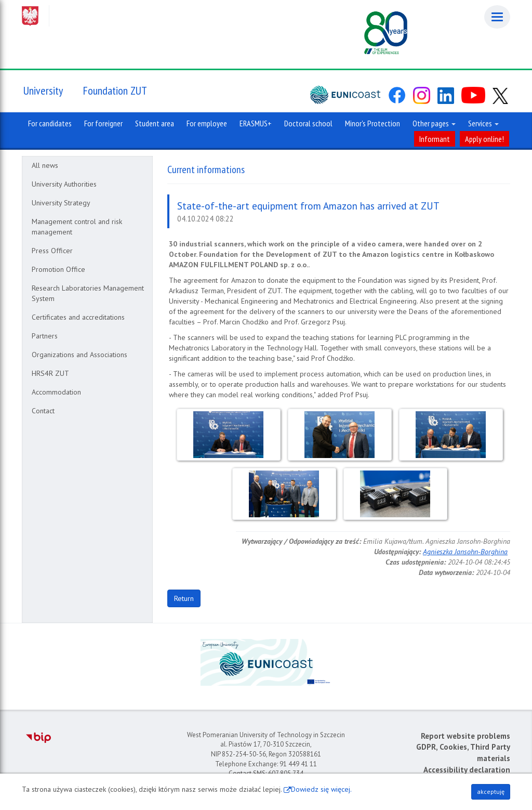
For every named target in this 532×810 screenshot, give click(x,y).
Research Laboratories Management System (88, 293)
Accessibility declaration (467, 770)
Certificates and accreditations (78, 317)
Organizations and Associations (79, 355)
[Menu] (497, 17)
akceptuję (491, 792)
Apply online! (484, 139)
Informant (435, 139)
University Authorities (64, 184)
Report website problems (465, 736)
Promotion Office (58, 269)
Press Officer (52, 251)
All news (45, 165)
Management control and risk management (77, 227)
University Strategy (61, 203)
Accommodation (56, 392)
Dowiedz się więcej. (321, 789)
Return (184, 598)
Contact (43, 411)
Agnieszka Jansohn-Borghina (465, 552)
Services (483, 123)
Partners (45, 336)
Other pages (434, 123)
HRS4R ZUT (50, 373)
